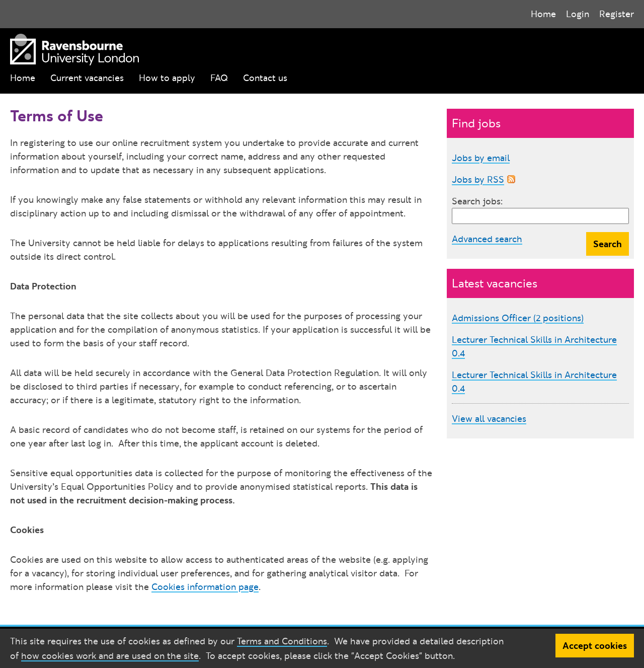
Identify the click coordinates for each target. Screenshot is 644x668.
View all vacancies (489, 419)
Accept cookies (595, 646)
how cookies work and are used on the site (110, 656)
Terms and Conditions (282, 641)
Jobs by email (481, 158)
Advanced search (487, 239)
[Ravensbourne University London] (72, 48)
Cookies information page (205, 587)
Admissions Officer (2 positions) (518, 318)
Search (608, 244)
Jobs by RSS (478, 179)
